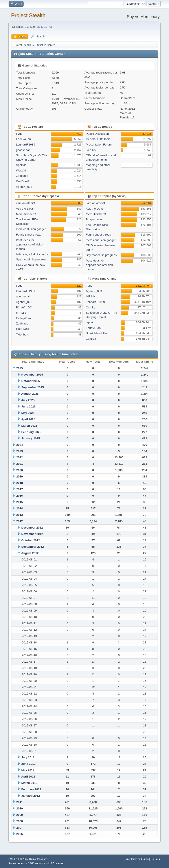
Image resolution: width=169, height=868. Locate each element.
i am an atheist (26, 203)
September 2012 (33, 547)
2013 (20, 515)
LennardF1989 (26, 145)
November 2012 (32, 534)
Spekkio (21, 165)
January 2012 (31, 796)
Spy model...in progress (31, 259)
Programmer (94, 219)
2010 (20, 808)
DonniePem (127, 98)
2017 (20, 489)
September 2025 (33, 387)
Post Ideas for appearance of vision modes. (30, 244)
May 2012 (28, 770)
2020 (20, 470)
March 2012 (29, 783)
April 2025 (28, 419)
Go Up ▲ (156, 859)
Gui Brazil (22, 181)
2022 (20, 457)
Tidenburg (23, 334)
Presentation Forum (99, 145)
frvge (19, 134)
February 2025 (31, 432)
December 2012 (32, 528)
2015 (20, 502)
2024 (20, 445)
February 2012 (31, 789)
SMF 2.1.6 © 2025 (18, 859)
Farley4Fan (23, 139)
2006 (20, 834)
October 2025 (31, 381)
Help (126, 859)
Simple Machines (38, 859)
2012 (20, 521)
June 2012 (28, 764)
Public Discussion (97, 134)
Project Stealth (28, 15)
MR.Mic (21, 313)
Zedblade (22, 176)
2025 (20, 368)
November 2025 (32, 375)
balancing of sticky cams (32, 254)
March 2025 (29, 426)
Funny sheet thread (29, 235)
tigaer (89, 322)
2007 (20, 828)
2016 (20, 496)
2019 (20, 476)
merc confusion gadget (31, 229)
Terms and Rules (140, 859)
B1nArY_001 (24, 307)
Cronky (90, 307)
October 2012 (31, 540)
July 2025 (28, 400)
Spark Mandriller (96, 333)
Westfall (21, 170)
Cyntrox (91, 339)
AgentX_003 (24, 187)
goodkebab (23, 150)
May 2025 (28, 413)
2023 (20, 451)
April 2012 (28, 777)
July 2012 (28, 757)
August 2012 (30, 553)
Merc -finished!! (26, 214)
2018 (20, 483)
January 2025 (31, 438)
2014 (20, 508)
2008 (20, 821)
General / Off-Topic (98, 139)
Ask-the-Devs (25, 209)
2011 (20, 802)
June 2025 (28, 406)
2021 (20, 464)
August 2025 (30, 394)
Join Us (91, 150)
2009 (20, 815)
